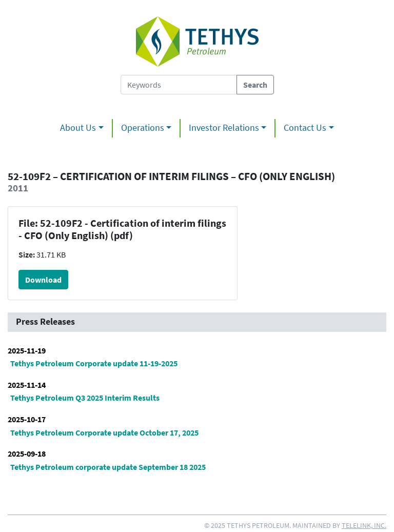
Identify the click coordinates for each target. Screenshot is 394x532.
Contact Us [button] (305, 128)
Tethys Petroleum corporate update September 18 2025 (108, 467)
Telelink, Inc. (364, 525)
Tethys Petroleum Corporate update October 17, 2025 (104, 432)
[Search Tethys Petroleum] (179, 85)
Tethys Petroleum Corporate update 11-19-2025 (94, 363)
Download (43, 280)
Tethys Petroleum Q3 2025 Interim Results (85, 398)
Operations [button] (143, 128)
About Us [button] (78, 128)
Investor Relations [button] (224, 128)
